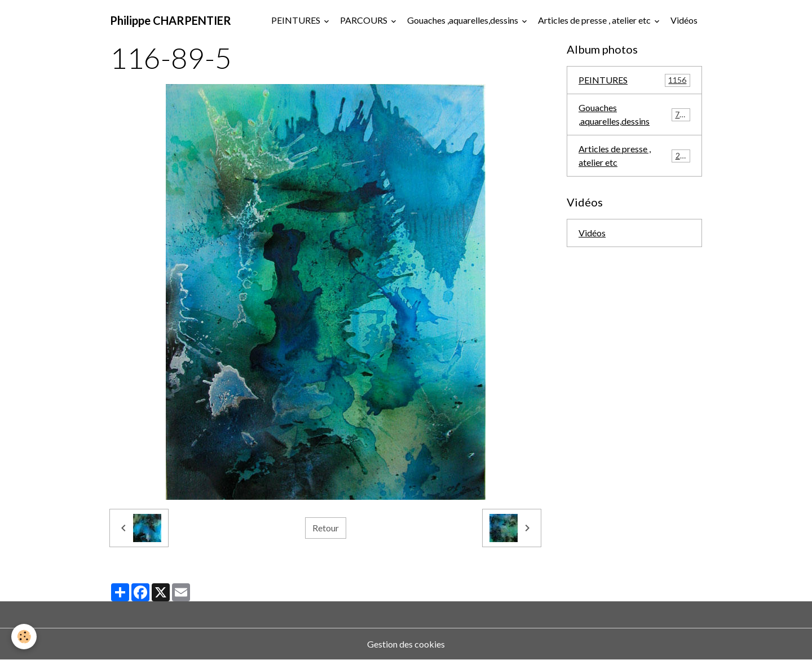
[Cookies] (24, 637)
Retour (326, 528)
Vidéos (684, 20)
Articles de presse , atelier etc (595, 20)
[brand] (171, 20)
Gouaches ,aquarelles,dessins (464, 20)
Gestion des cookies (406, 644)
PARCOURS (365, 20)
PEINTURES (297, 20)
